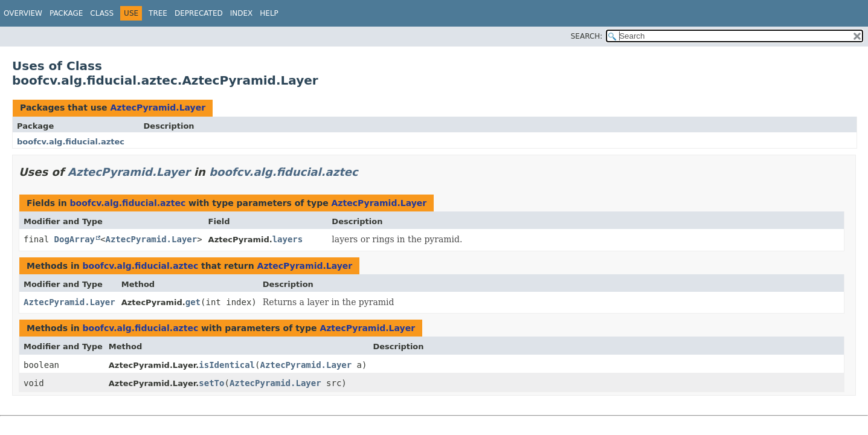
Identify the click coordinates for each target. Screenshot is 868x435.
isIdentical (227, 365)
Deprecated (199, 13)
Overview (23, 13)
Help (269, 13)
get (193, 302)
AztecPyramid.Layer (158, 108)
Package (66, 13)
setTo (211, 383)
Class (102, 13)
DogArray (75, 239)
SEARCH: (587, 36)
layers (288, 239)
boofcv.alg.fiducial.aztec (71, 142)
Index (242, 13)
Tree (158, 13)
